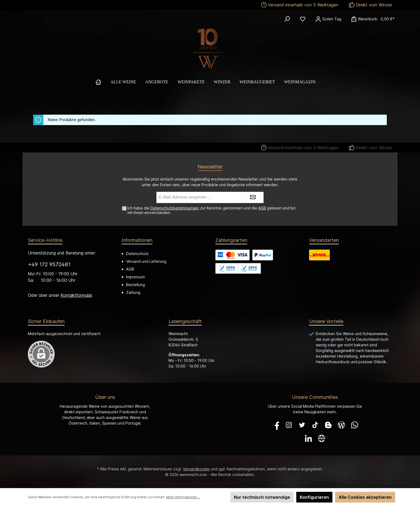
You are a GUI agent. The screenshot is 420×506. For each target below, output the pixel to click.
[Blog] (341, 425)
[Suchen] (287, 19)
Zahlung (133, 292)
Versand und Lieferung (146, 261)
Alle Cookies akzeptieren (365, 497)
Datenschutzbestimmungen (175, 208)
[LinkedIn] (308, 438)
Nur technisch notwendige (262, 497)
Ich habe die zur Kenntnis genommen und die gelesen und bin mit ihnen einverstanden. (212, 210)
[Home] (103, 82)
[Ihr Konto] (328, 19)
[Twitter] (302, 425)
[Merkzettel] (303, 19)
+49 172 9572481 (49, 264)
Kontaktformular (76, 295)
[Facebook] (276, 425)
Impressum (136, 277)
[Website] (322, 438)
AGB (262, 208)
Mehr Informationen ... (183, 497)
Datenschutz (137, 254)
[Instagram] (289, 425)
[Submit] (253, 198)
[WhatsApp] (355, 425)
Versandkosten (196, 469)
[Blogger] (328, 425)
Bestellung (136, 285)
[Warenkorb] (371, 19)
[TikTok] (315, 425)
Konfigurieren (314, 497)
